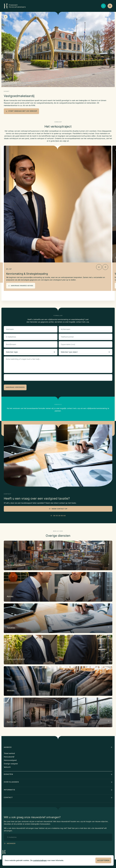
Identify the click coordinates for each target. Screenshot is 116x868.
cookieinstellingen (40, 860)
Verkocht (7, 767)
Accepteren (103, 860)
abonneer (11, 843)
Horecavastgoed (10, 760)
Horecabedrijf (9, 757)
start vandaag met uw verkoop (21, 111)
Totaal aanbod (9, 753)
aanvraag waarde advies (21, 286)
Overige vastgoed (11, 764)
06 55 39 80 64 (59, 516)
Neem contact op (60, 509)
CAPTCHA (11, 377)
